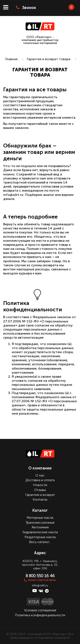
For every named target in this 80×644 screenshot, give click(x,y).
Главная (11, 59)
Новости (40, 485)
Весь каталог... (40, 542)
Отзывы (40, 490)
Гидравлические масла (40, 532)
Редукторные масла (40, 537)
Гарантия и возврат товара (49, 59)
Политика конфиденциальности (40, 615)
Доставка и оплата (40, 480)
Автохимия (40, 527)
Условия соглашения (40, 610)
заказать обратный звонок (42, 580)
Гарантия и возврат (40, 495)
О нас (40, 475)
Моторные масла (40, 518)
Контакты (40, 499)
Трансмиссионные (40, 522)
